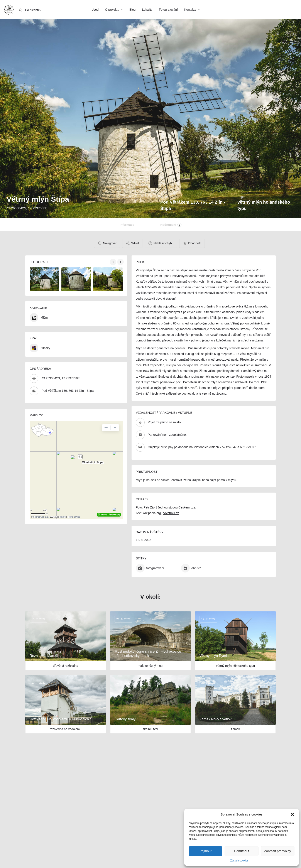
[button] (292, 814)
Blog (132, 10)
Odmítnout (242, 851)
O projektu (112, 10)
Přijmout (205, 851)
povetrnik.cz (171, 513)
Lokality (147, 10)
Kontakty (190, 10)
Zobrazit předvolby (278, 851)
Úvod (95, 10)
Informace (127, 225)
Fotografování (168, 10)
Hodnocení (171, 225)
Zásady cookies (239, 861)
